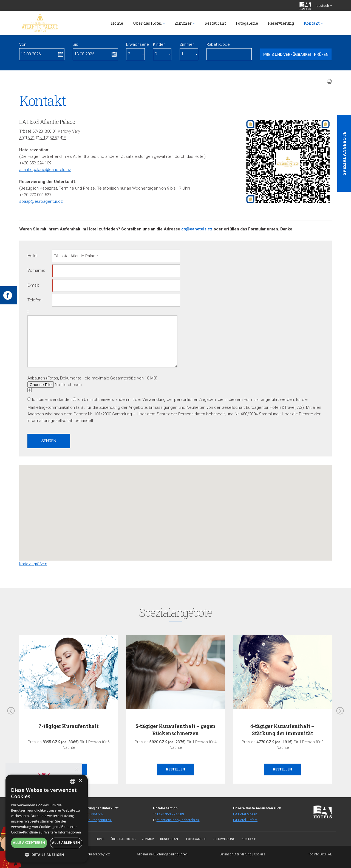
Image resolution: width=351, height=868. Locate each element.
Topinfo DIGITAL (320, 854)
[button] (175, 508)
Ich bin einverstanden (52, 399)
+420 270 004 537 (90, 814)
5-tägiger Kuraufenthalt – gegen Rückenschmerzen (175, 729)
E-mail (33, 285)
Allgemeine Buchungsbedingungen (162, 854)
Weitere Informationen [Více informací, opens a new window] (63, 832)
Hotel (32, 256)
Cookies (260, 854)
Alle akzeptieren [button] (29, 843)
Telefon (34, 300)
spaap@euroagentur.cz (41, 201)
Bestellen (175, 769)
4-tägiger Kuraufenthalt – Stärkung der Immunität (283, 729)
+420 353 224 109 (170, 814)
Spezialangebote (344, 153)
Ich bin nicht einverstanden (102, 399)
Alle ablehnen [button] (66, 843)
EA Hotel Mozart (245, 814)
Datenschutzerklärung (236, 854)
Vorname (36, 270)
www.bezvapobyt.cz (95, 854)
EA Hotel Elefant (245, 820)
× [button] (80, 781)
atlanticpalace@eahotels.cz (45, 170)
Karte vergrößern (33, 564)
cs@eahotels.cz (197, 229)
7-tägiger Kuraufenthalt (69, 726)
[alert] (47, 819)
